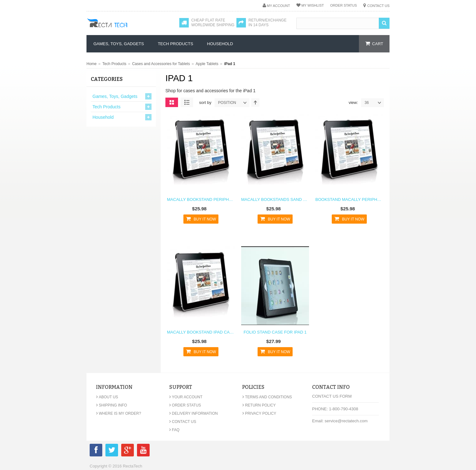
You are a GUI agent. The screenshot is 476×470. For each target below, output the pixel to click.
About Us (107, 397)
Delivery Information (193, 413)
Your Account (186, 397)
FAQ (174, 430)
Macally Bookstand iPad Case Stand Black (201, 332)
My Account (279, 6)
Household (103, 117)
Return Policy (259, 405)
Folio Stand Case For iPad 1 (275, 332)
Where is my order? (119, 413)
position (234, 103)
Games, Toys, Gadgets (115, 96)
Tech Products (114, 64)
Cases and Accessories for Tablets (161, 64)
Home (92, 64)
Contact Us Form (332, 396)
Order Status (344, 5)
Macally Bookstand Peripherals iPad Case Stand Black (201, 199)
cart (378, 44)
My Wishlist (313, 5)
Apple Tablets (207, 64)
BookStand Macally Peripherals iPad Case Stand (349, 199)
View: (353, 102)
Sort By (205, 102)
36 (374, 103)
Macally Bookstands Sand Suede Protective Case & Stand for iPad (275, 199)
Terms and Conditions (267, 397)
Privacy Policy (259, 413)
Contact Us (379, 6)
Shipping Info (111, 405)
